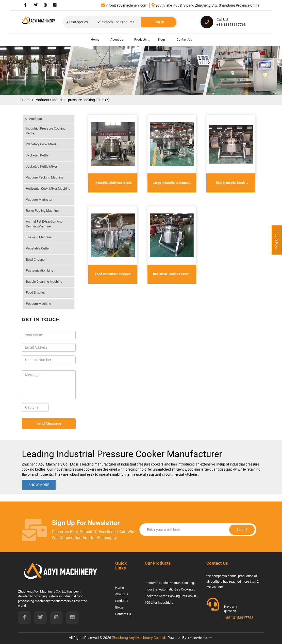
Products (140, 40)
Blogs (162, 40)
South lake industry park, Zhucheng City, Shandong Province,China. (206, 5)
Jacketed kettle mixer (42, 166)
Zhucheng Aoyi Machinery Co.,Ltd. (139, 638)
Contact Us (184, 40)
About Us (117, 40)
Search (159, 22)
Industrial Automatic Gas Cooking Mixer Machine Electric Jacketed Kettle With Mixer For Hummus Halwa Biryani (171, 590)
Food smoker (35, 292)
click (71, 127)
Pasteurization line (40, 270)
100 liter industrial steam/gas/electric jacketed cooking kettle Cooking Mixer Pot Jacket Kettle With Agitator (168, 603)
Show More (39, 485)
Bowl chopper (36, 260)
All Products (33, 119)
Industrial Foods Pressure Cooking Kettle (169, 584)
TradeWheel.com (200, 638)
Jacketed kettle (37, 155)
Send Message (49, 423)
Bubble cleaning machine (44, 282)
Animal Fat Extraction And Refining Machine (44, 224)
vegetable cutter (38, 248)
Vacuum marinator (39, 199)
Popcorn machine (38, 304)
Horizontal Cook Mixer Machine (48, 189)
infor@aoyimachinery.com (124, 5)
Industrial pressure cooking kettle (46, 131)
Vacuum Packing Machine (45, 177)
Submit (221, 530)
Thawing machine (39, 237)
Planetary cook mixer (41, 144)
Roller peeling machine (42, 211)
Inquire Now (277, 240)
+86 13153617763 (239, 618)
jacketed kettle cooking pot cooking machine (171, 597)
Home (95, 40)
